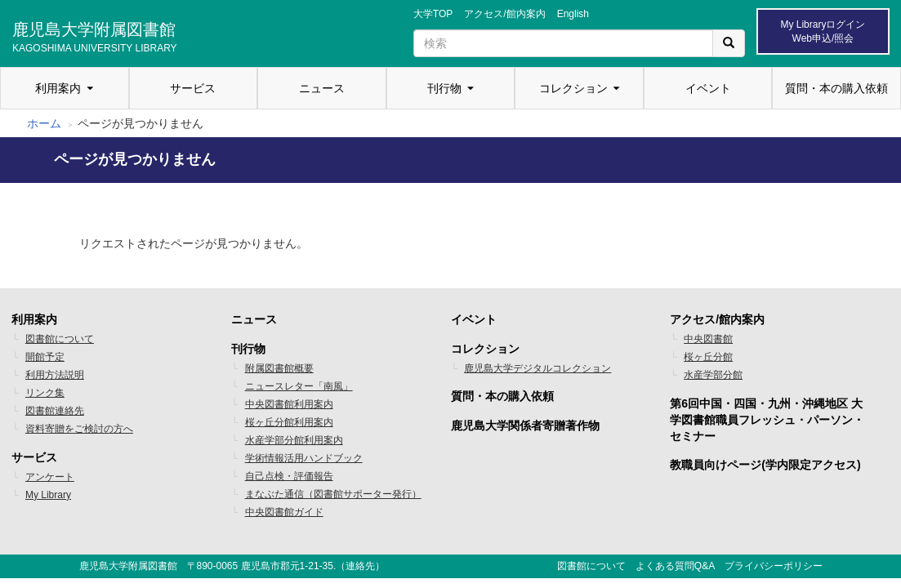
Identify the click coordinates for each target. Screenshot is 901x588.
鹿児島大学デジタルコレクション (537, 368)
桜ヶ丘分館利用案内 (289, 422)
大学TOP (433, 14)
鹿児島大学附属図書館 (95, 35)
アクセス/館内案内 (504, 14)
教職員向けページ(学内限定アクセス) (765, 465)
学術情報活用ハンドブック (304, 458)
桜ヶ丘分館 (708, 357)
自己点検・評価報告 (289, 476)
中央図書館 (708, 339)
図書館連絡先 (55, 411)
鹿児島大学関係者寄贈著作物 (525, 425)
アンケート (50, 477)
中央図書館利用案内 (289, 404)
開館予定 (45, 357)
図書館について (60, 339)
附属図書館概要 (279, 368)
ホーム (44, 123)
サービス (193, 88)
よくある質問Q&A (675, 566)
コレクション (573, 88)
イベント (708, 88)
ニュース (322, 88)
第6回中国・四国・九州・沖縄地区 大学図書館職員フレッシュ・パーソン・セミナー (767, 420)
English (573, 14)
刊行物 (444, 88)
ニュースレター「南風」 (299, 386)
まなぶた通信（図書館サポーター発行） (333, 494)
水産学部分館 (713, 375)
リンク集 (45, 393)
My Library (48, 495)
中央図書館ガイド (284, 512)
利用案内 (58, 88)
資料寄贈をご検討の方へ (79, 429)
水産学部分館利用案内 (294, 440)
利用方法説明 (55, 375)
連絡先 (360, 566)
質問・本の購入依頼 (836, 88)
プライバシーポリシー (774, 566)
